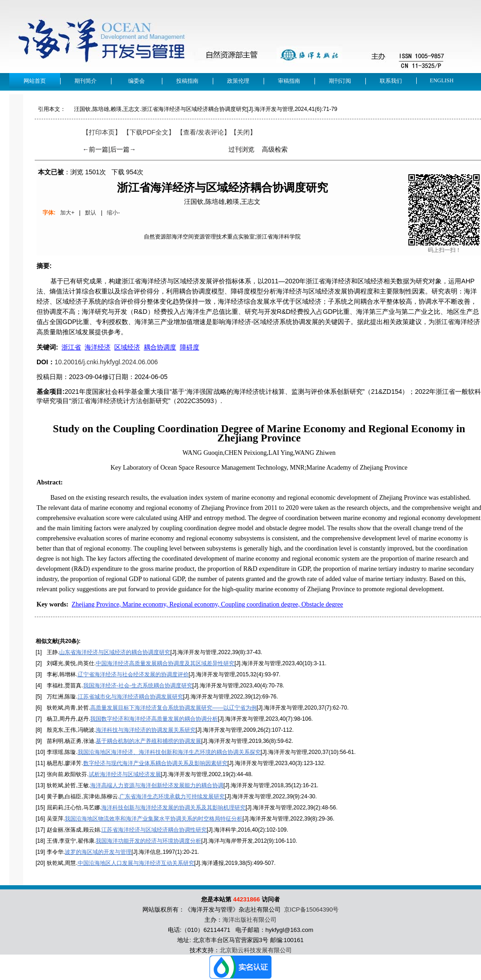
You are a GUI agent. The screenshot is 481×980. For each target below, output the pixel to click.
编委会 (136, 81)
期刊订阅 (340, 81)
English (441, 80)
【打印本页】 (102, 132)
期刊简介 (86, 81)
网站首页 (35, 81)
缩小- (113, 213)
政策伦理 (238, 81)
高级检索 (275, 149)
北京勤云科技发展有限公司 (256, 950)
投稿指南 (187, 81)
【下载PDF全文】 (149, 132)
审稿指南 (289, 81)
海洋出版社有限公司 (250, 920)
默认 (91, 213)
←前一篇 (95, 149)
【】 (203, 132)
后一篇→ (123, 149)
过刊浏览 (241, 149)
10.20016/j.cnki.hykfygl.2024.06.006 (106, 362)
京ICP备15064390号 (311, 910)
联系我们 (391, 81)
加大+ (67, 213)
